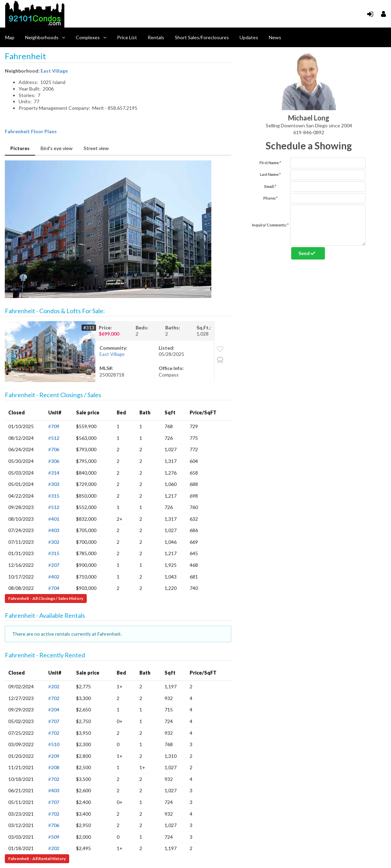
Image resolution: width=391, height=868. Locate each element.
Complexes (91, 37)
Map (10, 37)
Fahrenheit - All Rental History (37, 859)
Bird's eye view (57, 148)
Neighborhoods (45, 37)
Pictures (20, 148)
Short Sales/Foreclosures (202, 37)
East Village (54, 71)
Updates (249, 37)
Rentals (156, 37)
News (275, 37)
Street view (96, 148)
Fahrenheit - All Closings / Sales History (46, 598)
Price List (127, 37)
